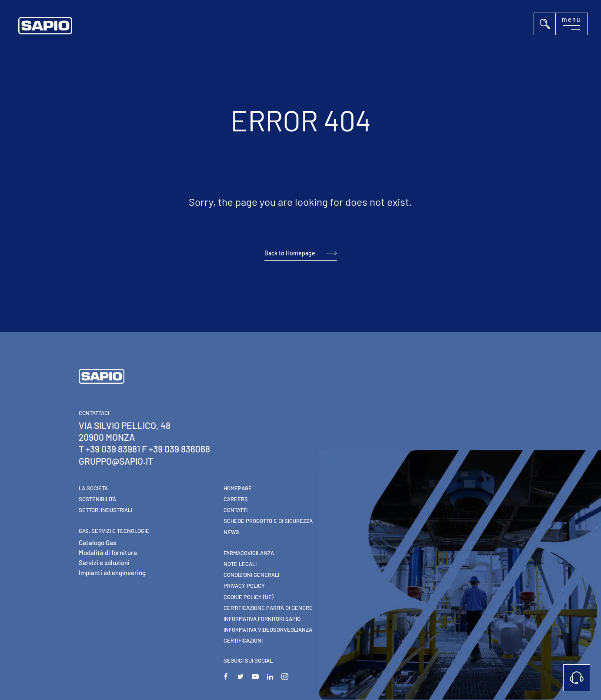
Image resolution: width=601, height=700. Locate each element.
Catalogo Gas (97, 543)
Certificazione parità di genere (268, 608)
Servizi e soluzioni (104, 563)
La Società (93, 488)
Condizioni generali (251, 575)
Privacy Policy (244, 586)
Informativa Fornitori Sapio (262, 619)
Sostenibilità (97, 499)
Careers (236, 499)
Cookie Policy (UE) (249, 597)
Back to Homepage (290, 253)
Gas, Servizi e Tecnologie (114, 531)
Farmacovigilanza (249, 553)
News (231, 532)
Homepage (238, 488)
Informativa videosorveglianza (268, 630)
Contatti (235, 510)
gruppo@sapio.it (116, 461)
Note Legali (240, 564)
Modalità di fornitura (108, 553)
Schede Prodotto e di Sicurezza (268, 521)
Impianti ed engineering (112, 573)
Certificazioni (243, 640)
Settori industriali (105, 510)
